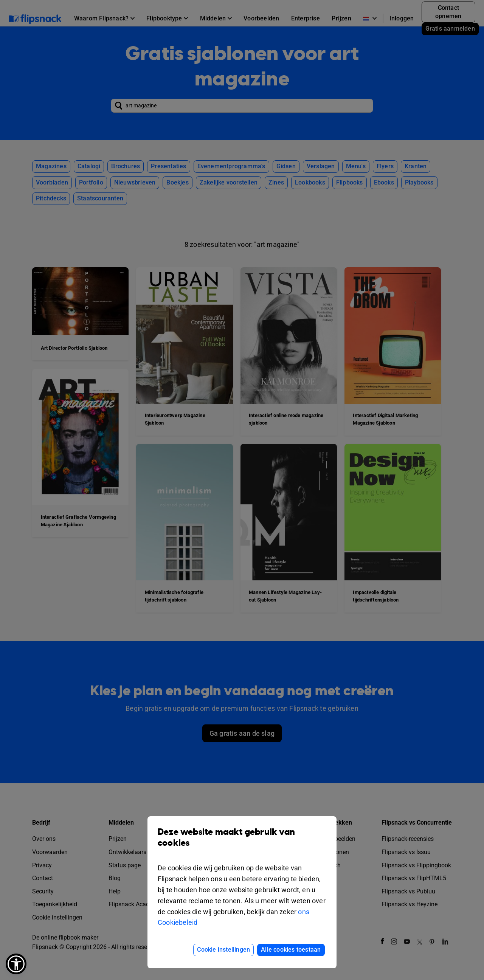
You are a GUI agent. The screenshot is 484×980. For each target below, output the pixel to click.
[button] (16, 964)
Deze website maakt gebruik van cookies (242, 843)
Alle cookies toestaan (291, 950)
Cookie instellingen (223, 950)
